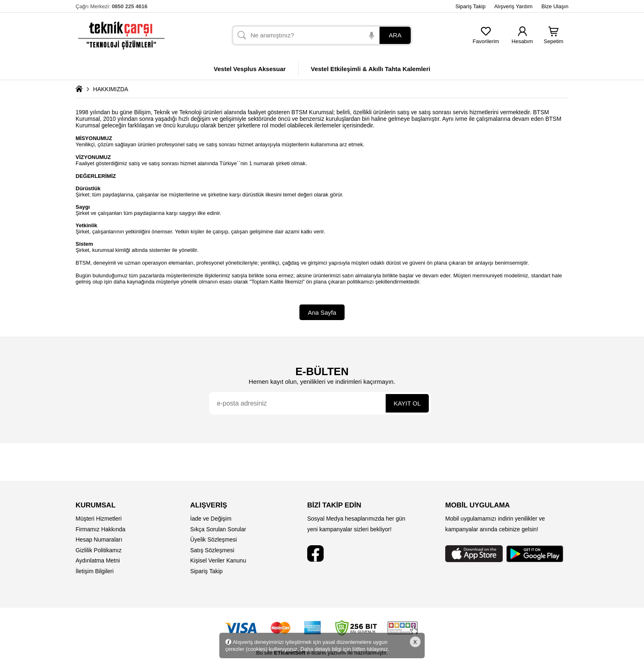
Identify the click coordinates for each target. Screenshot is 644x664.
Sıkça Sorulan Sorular (218, 529)
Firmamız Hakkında (100, 529)
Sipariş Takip (470, 6)
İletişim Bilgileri (95, 571)
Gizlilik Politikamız (99, 550)
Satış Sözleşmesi (212, 550)
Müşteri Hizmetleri (99, 519)
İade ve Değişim (211, 519)
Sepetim (554, 39)
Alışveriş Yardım (513, 6)
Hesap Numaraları (99, 539)
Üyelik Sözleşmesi (214, 539)
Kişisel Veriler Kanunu (218, 560)
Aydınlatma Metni (98, 560)
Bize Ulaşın (555, 6)
